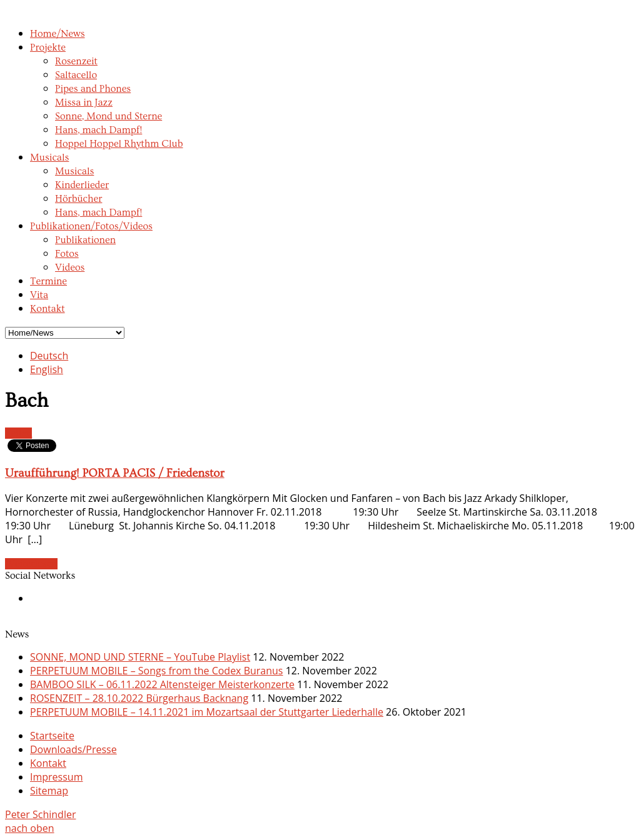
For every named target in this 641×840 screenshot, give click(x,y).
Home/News (58, 34)
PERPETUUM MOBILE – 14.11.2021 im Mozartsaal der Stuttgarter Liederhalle (207, 712)
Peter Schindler (40, 814)
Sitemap (49, 791)
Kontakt (48, 309)
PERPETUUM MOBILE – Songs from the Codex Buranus (156, 671)
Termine (48, 281)
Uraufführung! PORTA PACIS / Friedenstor (115, 473)
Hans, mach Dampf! (98, 130)
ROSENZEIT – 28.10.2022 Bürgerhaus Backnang (139, 698)
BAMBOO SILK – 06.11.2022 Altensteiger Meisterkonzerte (162, 684)
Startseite (52, 736)
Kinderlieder (82, 185)
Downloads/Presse (73, 749)
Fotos (67, 254)
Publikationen (85, 240)
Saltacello (76, 75)
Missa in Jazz (84, 102)
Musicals (49, 157)
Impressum (56, 777)
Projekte (48, 47)
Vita (39, 295)
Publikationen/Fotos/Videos (91, 226)
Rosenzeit (76, 61)
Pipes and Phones (93, 89)
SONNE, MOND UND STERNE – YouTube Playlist (140, 657)
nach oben (30, 828)
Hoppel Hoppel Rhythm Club (119, 144)
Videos (70, 267)
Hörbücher (78, 199)
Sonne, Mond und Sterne (109, 116)
